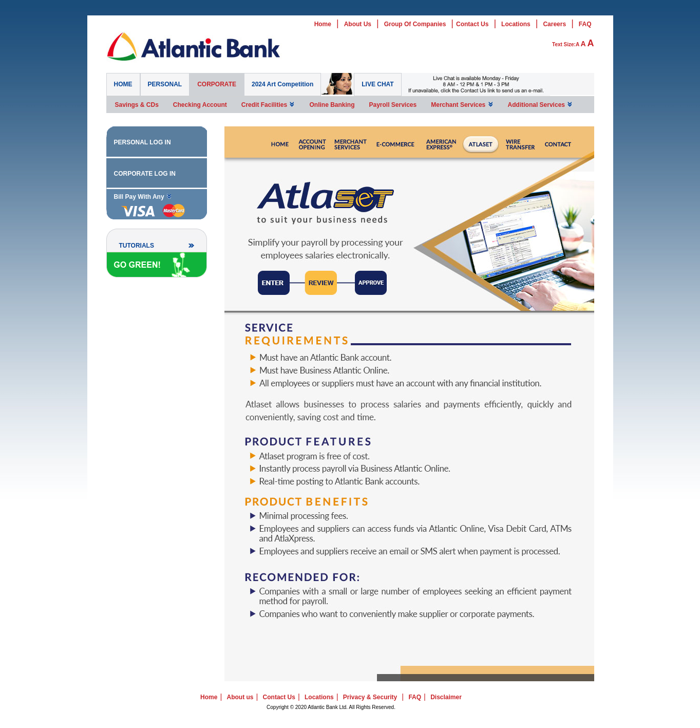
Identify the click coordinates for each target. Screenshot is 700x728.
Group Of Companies (415, 24)
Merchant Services (462, 105)
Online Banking (332, 105)
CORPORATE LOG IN (145, 174)
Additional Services (541, 105)
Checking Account (200, 105)
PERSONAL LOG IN (143, 142)
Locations (516, 24)
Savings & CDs (137, 105)
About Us (358, 24)
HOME (123, 84)
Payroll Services (393, 105)
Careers (554, 24)
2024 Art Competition (282, 84)
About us (240, 697)
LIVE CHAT (377, 84)
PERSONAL (165, 84)
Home (323, 24)
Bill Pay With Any (143, 197)
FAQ (585, 24)
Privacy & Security (370, 697)
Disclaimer (446, 697)
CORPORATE (217, 84)
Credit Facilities (268, 105)
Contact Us (472, 24)
